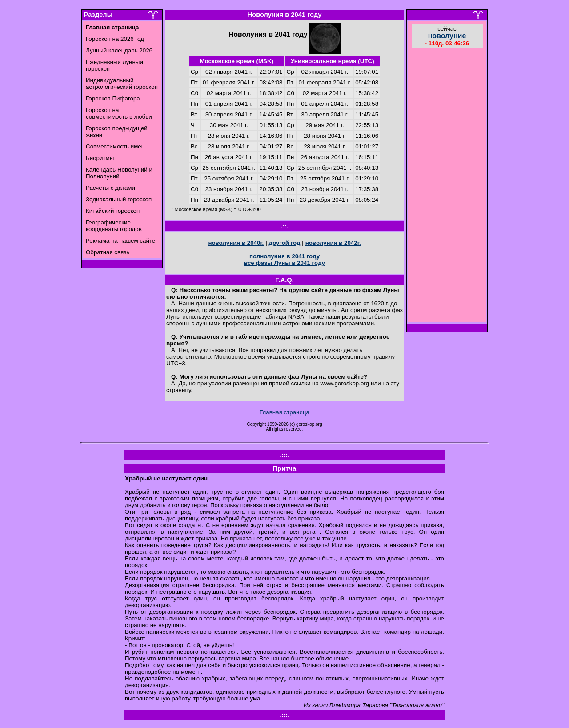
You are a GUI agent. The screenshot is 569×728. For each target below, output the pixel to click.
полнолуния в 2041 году (284, 256)
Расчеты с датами (110, 188)
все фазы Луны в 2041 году (284, 263)
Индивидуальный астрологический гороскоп (122, 84)
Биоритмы (100, 158)
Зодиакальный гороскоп (119, 199)
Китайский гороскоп (113, 211)
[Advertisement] (447, 186)
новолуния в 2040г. (236, 243)
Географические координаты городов (114, 226)
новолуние (447, 36)
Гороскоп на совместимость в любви (119, 113)
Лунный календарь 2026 (119, 50)
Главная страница (284, 412)
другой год (284, 243)
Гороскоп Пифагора (113, 98)
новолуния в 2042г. (333, 243)
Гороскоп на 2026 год (115, 39)
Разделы (98, 15)
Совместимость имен (115, 146)
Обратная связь (108, 252)
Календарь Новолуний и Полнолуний (119, 173)
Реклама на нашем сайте (120, 241)
